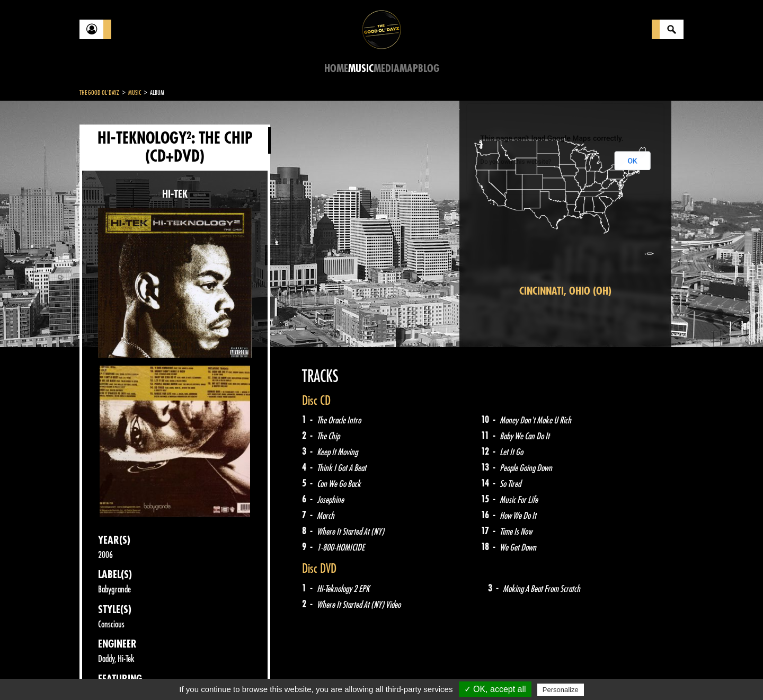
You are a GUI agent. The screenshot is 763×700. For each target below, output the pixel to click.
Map (409, 69)
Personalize (561, 690)
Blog (429, 69)
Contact (106, 672)
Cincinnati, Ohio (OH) (565, 291)
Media (387, 69)
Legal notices (163, 674)
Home (336, 69)
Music (361, 69)
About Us (212, 674)
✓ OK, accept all (495, 689)
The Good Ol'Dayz (99, 93)
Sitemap (255, 674)
